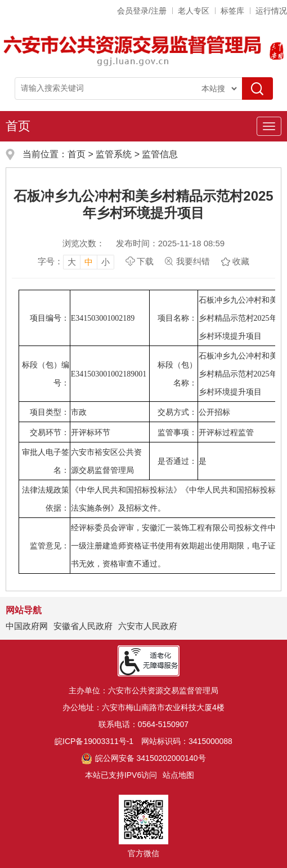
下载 (145, 261)
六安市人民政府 (148, 626)
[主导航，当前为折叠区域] (269, 126)
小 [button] (106, 262)
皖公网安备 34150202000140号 (143, 758)
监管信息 (160, 154)
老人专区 (194, 11)
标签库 (232, 11)
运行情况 (271, 11)
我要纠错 (193, 261)
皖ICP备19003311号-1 (94, 741)
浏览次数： (84, 243)
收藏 (241, 261)
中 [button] (89, 262)
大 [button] (72, 262)
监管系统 (114, 154)
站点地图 (178, 775)
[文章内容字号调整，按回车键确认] (76, 262)
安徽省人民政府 (83, 626)
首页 (18, 126)
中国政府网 (27, 626)
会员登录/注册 (142, 11)
